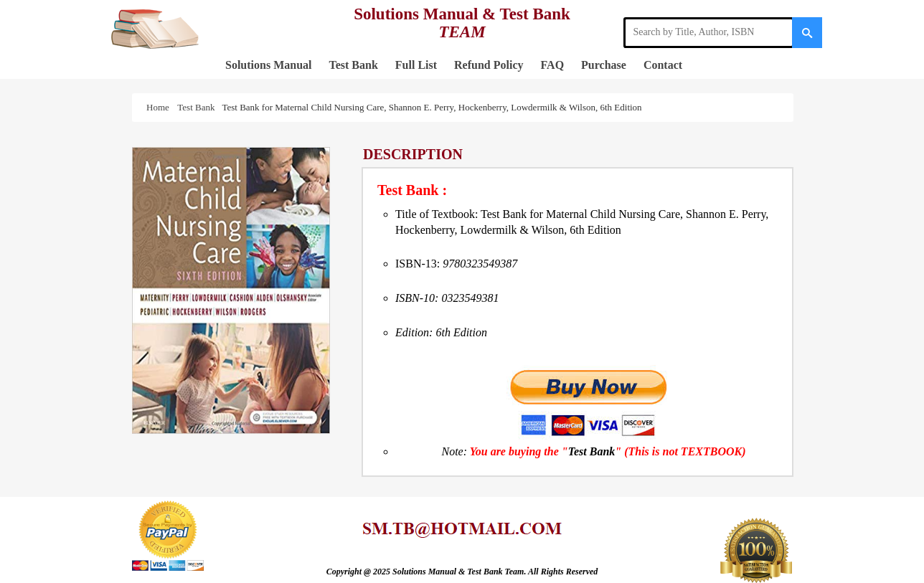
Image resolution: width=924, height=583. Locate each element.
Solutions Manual (268, 65)
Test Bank (353, 65)
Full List (416, 65)
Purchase (604, 65)
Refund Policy (489, 65)
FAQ (553, 65)
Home (160, 107)
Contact (663, 65)
